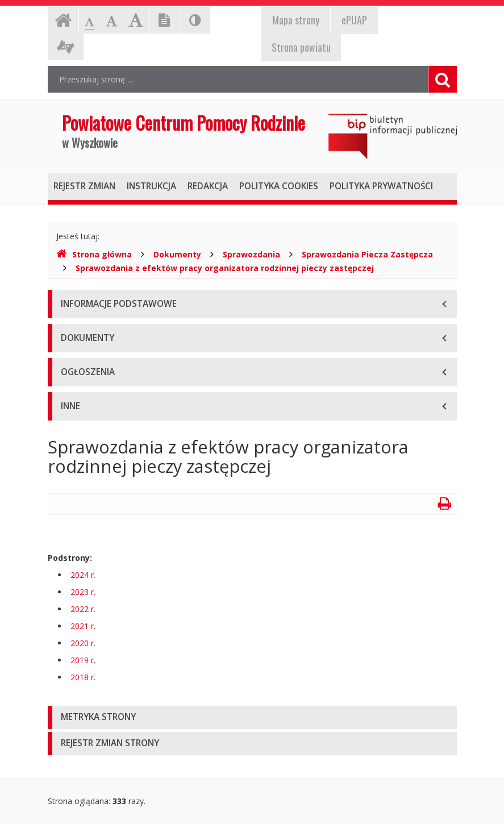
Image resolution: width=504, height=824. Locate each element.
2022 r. (83, 609)
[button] (252, 717)
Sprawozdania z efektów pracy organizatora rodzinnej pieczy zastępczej (225, 268)
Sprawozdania (251, 254)
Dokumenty (177, 254)
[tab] (252, 717)
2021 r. (83, 626)
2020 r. (83, 643)
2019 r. (83, 660)
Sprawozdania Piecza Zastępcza (367, 254)
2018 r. (83, 677)
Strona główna (94, 254)
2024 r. (83, 575)
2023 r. (83, 592)
